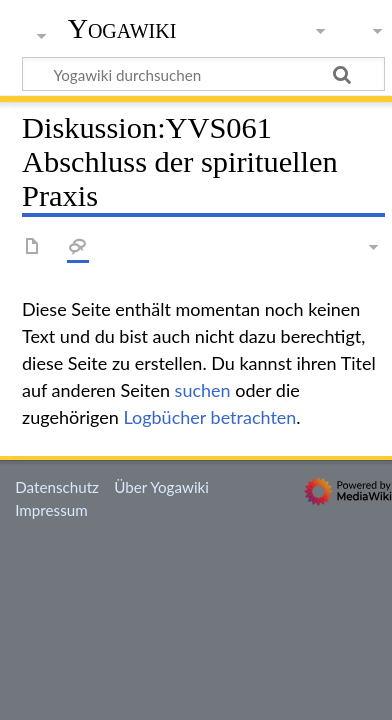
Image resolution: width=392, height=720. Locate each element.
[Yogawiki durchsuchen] (203, 74)
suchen (203, 390)
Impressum (51, 510)
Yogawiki (122, 29)
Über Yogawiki (161, 487)
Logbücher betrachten (209, 417)
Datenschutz (57, 487)
